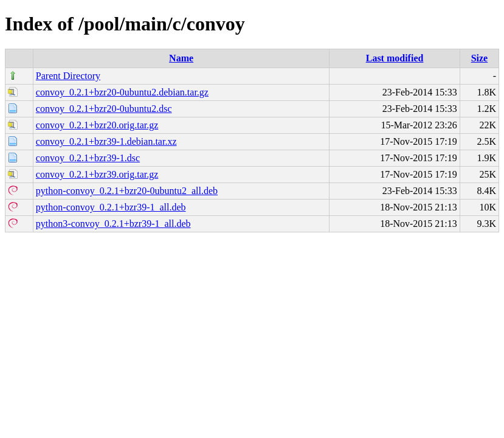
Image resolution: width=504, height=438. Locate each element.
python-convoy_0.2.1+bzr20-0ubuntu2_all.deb (127, 191)
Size (480, 58)
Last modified (395, 58)
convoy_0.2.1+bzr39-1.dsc (88, 158)
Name (181, 58)
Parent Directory (68, 76)
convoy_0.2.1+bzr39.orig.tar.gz (97, 174)
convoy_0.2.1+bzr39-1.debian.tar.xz (106, 141)
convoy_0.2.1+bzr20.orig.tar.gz (97, 125)
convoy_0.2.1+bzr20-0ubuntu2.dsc (104, 109)
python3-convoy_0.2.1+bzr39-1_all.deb (113, 224)
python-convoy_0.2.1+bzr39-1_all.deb (111, 207)
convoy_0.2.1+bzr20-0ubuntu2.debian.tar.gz (122, 92)
